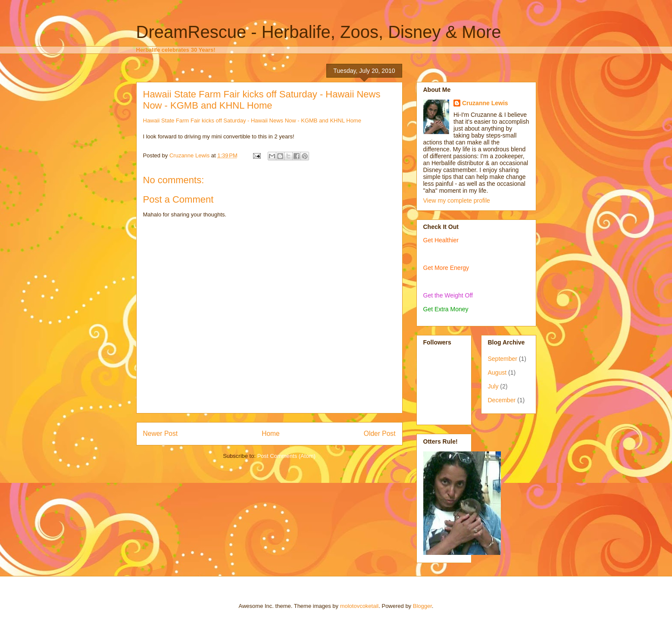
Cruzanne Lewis (485, 103)
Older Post (380, 434)
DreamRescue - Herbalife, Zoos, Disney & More (319, 32)
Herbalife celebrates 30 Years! (176, 50)
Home (271, 434)
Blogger (422, 606)
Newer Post (161, 434)
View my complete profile (457, 200)
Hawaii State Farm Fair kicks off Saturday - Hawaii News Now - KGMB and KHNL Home (262, 100)
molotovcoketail (359, 606)
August (497, 373)
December (502, 400)
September (503, 359)
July (493, 386)
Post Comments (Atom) (286, 456)
